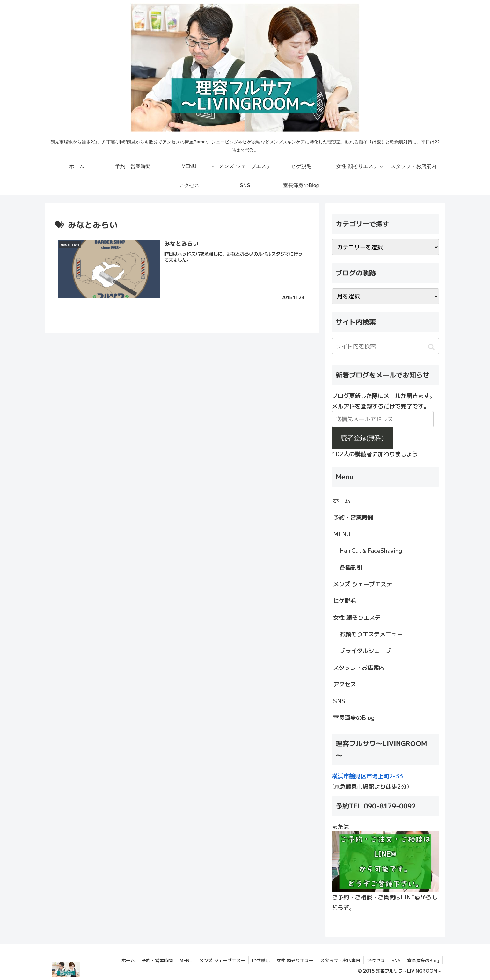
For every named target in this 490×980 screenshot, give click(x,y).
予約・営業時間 (353, 517)
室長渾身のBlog (354, 717)
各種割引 (351, 567)
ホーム (342, 500)
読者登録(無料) (362, 438)
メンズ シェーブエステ (363, 584)
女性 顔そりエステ (357, 617)
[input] (385, 346)
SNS (339, 701)
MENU (342, 534)
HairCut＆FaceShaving (371, 550)
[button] (431, 347)
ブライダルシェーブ (365, 650)
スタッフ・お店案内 (359, 667)
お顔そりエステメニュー (371, 634)
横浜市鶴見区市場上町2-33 (368, 776)
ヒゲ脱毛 (345, 600)
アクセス (345, 684)
